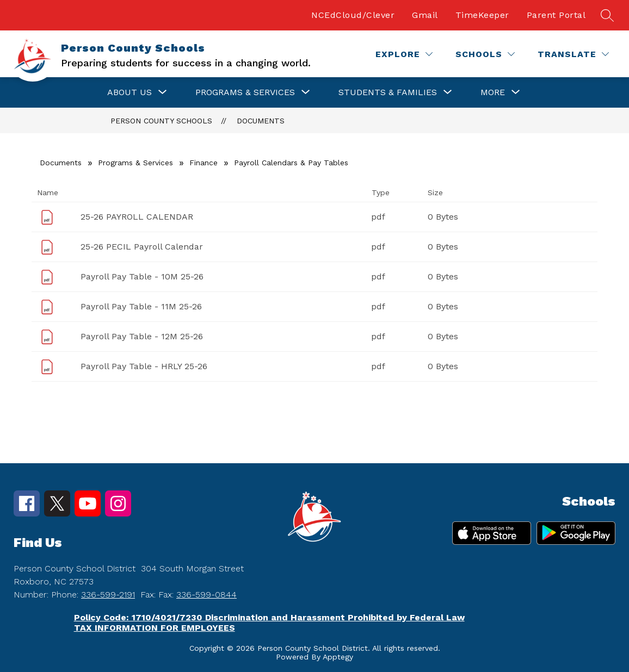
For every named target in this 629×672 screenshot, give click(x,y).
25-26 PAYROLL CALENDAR (137, 217)
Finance (203, 163)
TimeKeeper (482, 15)
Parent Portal (556, 15)
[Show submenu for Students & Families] (388, 92)
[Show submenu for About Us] (129, 92)
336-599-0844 (206, 595)
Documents (261, 121)
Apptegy (338, 657)
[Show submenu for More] (493, 92)
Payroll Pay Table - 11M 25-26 (141, 306)
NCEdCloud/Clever (353, 15)
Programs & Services (135, 163)
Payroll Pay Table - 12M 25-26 (142, 336)
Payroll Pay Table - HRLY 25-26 (144, 366)
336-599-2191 (108, 595)
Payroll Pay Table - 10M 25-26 (142, 276)
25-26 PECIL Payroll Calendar (142, 247)
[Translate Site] (573, 54)
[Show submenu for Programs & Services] (245, 92)
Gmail (425, 15)
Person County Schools (161, 121)
